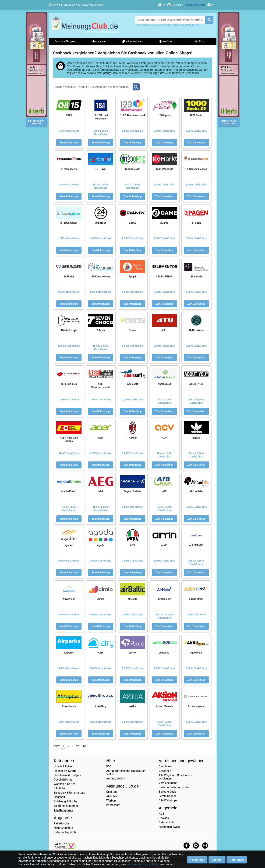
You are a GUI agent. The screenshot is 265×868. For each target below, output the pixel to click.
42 (77, 746)
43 (84, 746)
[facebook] (187, 845)
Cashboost (166, 766)
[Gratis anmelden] (195, 5)
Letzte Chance (168, 796)
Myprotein (178, 25)
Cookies (164, 818)
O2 (197, 25)
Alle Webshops (168, 800)
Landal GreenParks (161, 25)
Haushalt (59, 797)
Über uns (112, 792)
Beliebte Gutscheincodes (174, 787)
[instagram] (205, 845)
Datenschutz (167, 822)
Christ (146, 25)
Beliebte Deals (168, 792)
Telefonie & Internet (66, 806)
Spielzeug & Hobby (66, 801)
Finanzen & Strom (65, 771)
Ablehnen (217, 860)
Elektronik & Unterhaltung (70, 793)
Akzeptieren (197, 860)
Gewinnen (165, 771)
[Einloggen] (175, 5)
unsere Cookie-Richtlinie (143, 864)
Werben (111, 801)
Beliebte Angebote (65, 832)
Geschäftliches (63, 780)
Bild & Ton (60, 788)
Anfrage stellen (116, 779)
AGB (162, 814)
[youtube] (196, 845)
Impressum (113, 805)
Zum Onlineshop (69, 143)
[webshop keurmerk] (65, 848)
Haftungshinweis (169, 827)
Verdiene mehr (168, 783)
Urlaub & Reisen (64, 766)
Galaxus (190, 25)
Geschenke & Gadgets (68, 775)
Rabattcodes (62, 823)
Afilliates (112, 796)
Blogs (200, 41)
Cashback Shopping (65, 41)
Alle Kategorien (63, 810)
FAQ (109, 766)
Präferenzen (237, 860)
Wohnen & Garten (65, 784)
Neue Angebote (63, 828)
